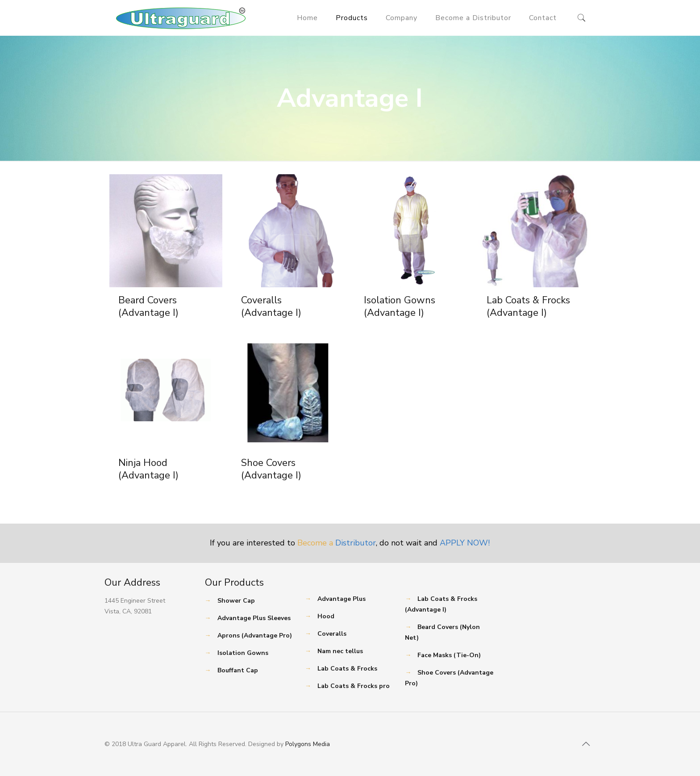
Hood (326, 616)
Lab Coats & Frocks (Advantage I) (528, 306)
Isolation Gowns (243, 653)
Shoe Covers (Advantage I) (271, 469)
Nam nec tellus (340, 651)
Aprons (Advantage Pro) (255, 635)
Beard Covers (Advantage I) (148, 306)
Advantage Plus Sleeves (254, 618)
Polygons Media (308, 744)
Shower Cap (236, 601)
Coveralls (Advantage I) (271, 306)
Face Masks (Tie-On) (449, 655)
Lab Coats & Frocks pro (354, 686)
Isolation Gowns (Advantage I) (400, 306)
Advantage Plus (342, 599)
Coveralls (332, 634)
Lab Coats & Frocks (347, 669)
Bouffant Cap (238, 670)
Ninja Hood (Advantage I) (148, 469)
